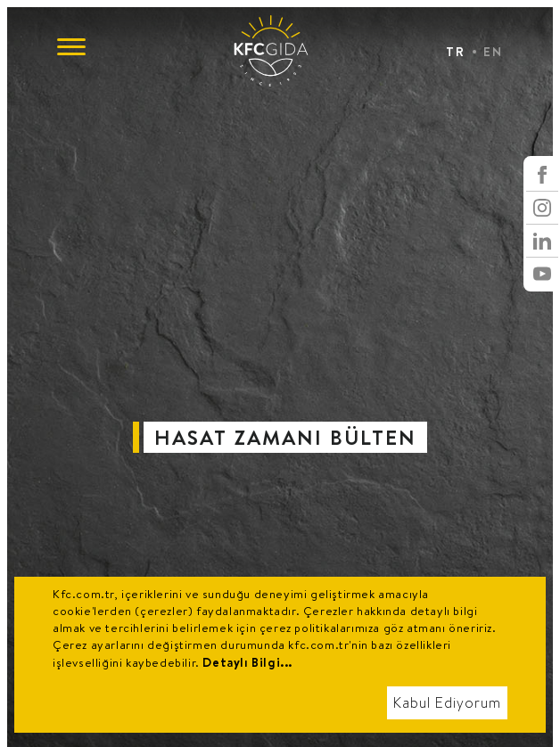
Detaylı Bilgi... (247, 662)
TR (456, 52)
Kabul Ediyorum (447, 703)
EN (493, 52)
